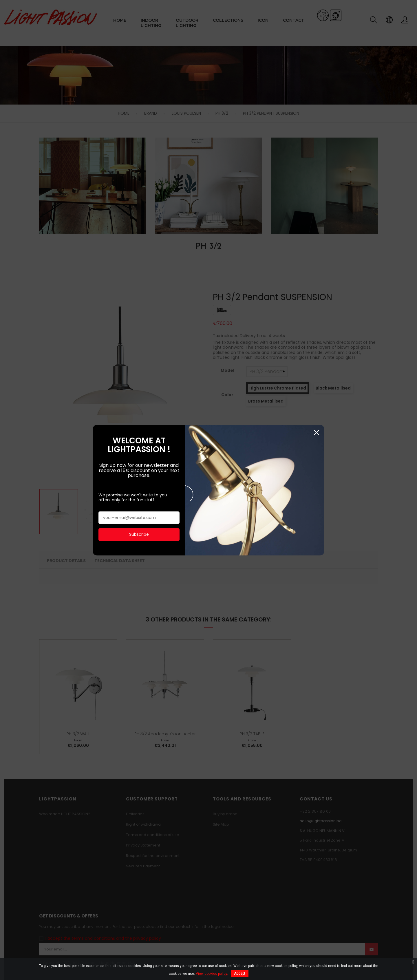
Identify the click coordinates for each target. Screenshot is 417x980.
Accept (240, 974)
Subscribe (139, 493)
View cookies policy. (212, 974)
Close (316, 391)
